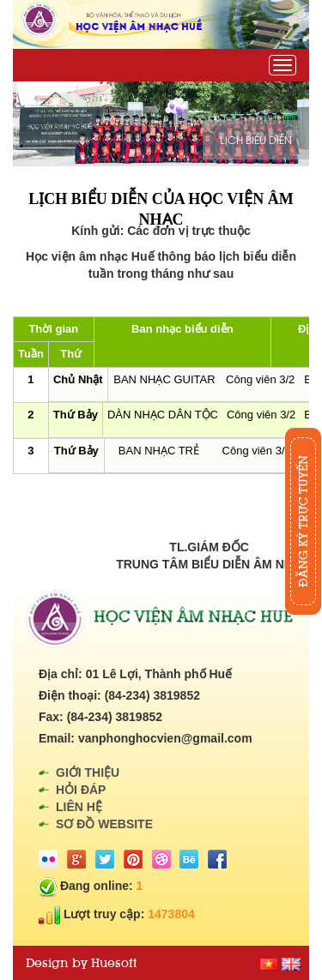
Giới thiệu (88, 773)
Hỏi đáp (81, 790)
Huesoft (114, 963)
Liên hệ (79, 807)
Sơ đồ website (104, 824)
